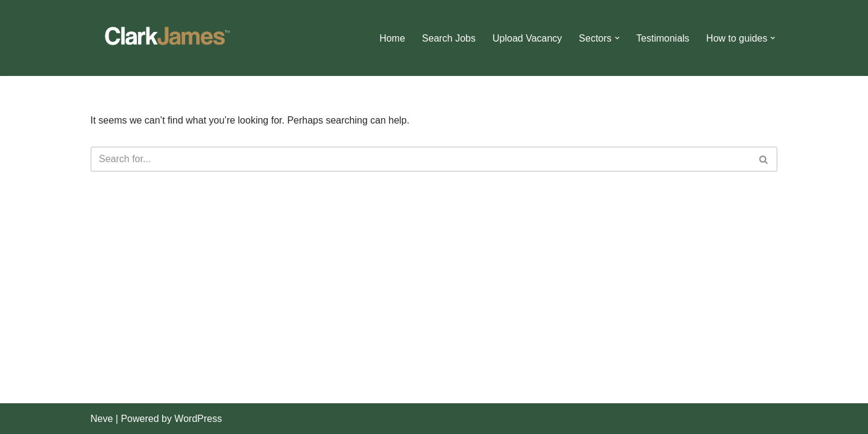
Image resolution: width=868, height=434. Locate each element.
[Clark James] (166, 38)
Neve (102, 419)
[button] (617, 38)
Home (392, 38)
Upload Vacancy (527, 38)
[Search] (420, 159)
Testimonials (663, 38)
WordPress (198, 419)
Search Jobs (449, 38)
